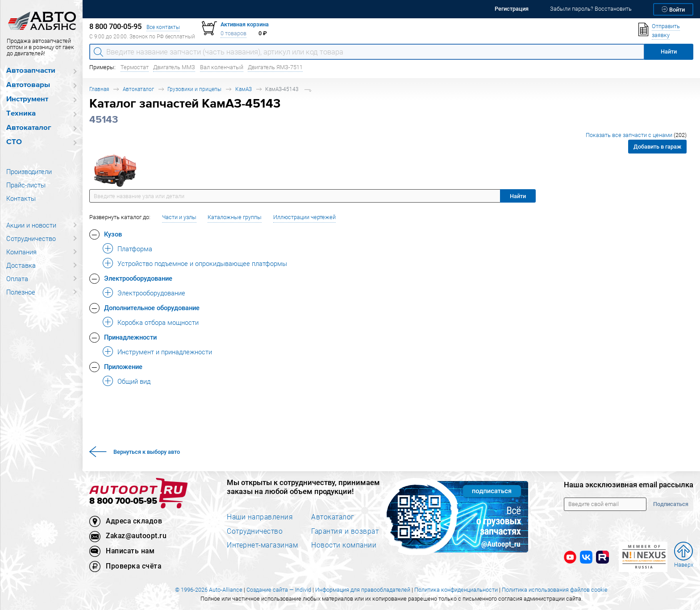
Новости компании (344, 545)
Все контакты (163, 27)
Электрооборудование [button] (138, 278)
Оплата (17, 278)
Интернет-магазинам (262, 545)
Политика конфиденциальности (456, 590)
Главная (99, 89)
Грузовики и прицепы (194, 89)
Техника (21, 114)
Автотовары (28, 85)
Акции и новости (31, 225)
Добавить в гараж (657, 147)
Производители (29, 171)
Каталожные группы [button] (235, 217)
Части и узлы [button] (179, 217)
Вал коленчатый (222, 67)
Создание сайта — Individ (279, 590)
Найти (518, 196)
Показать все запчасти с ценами (636, 135)
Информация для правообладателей (363, 590)
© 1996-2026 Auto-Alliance (209, 590)
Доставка (21, 265)
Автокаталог (29, 128)
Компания (21, 252)
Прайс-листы (26, 185)
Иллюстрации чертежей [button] (304, 217)
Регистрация (512, 9)
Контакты (21, 198)
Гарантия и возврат (345, 531)
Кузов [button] (113, 234)
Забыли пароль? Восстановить (591, 9)
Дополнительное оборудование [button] (152, 307)
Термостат (135, 67)
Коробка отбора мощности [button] (158, 322)
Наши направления (260, 517)
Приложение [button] (123, 366)
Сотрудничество (31, 238)
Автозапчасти (31, 71)
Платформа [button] (135, 249)
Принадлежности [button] (130, 337)
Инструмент (27, 99)
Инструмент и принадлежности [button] (165, 352)
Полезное (21, 292)
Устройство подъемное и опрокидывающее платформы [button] (202, 263)
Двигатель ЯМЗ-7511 (275, 67)
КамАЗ (244, 89)
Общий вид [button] (134, 381)
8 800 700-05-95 (123, 501)
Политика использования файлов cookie (555, 590)
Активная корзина (245, 24)
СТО (14, 142)
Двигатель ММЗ (174, 67)
